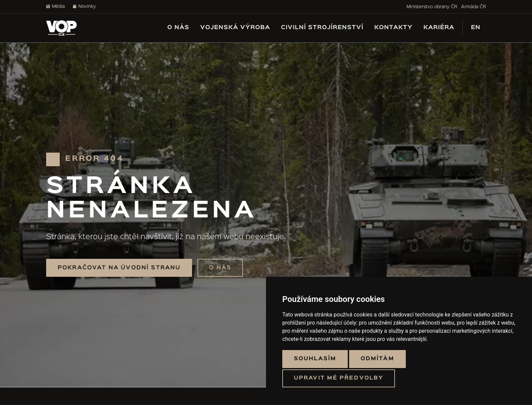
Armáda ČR (473, 7)
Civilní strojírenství (322, 28)
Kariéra (439, 28)
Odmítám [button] (377, 359)
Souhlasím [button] (315, 359)
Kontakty (393, 28)
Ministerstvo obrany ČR (432, 7)
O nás (178, 28)
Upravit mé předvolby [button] (339, 378)
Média (55, 6)
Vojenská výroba (235, 28)
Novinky (84, 6)
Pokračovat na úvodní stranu (119, 268)
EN (476, 28)
